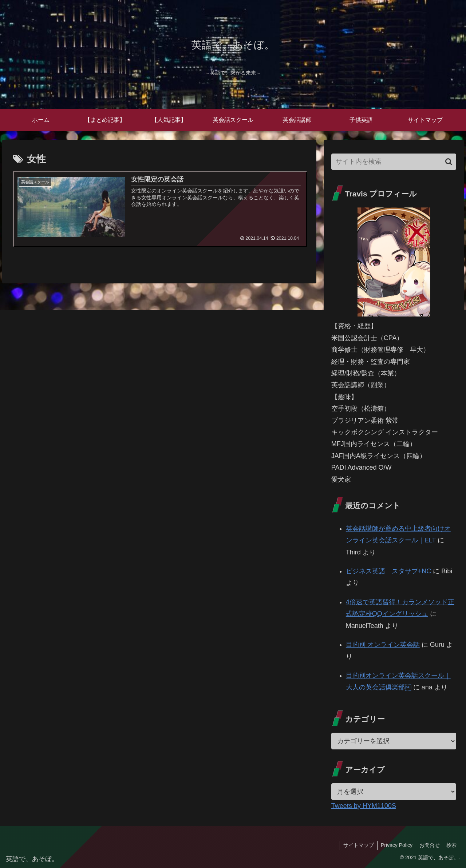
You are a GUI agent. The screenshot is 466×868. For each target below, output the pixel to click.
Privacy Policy (394, 845)
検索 (451, 845)
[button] (449, 162)
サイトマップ (356, 845)
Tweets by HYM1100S (364, 806)
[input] (394, 162)
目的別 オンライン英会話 (383, 645)
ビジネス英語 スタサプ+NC (389, 571)
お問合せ (428, 845)
